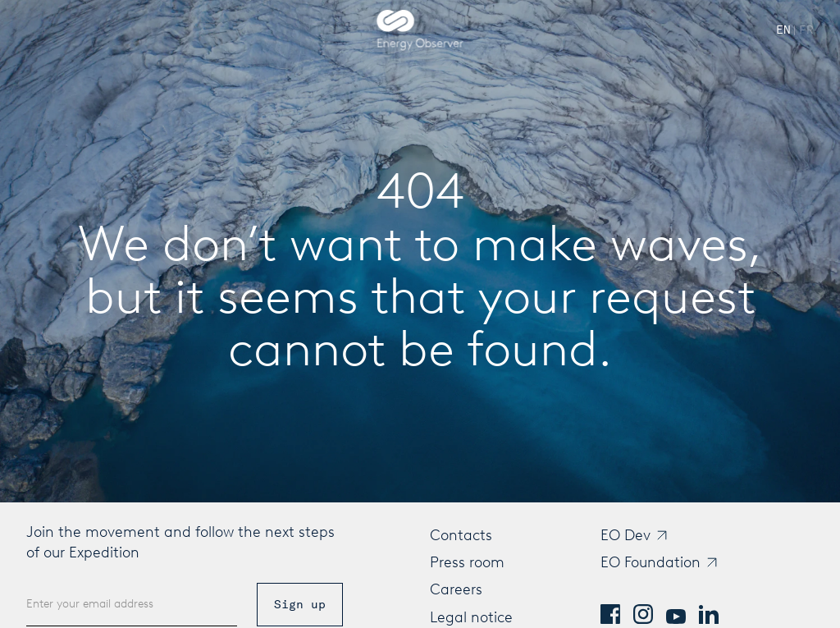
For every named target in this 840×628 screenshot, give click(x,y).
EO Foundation (651, 562)
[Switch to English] (783, 30)
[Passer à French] (806, 30)
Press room (467, 562)
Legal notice (471, 617)
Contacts (461, 535)
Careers (456, 589)
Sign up (300, 605)
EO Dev (625, 535)
